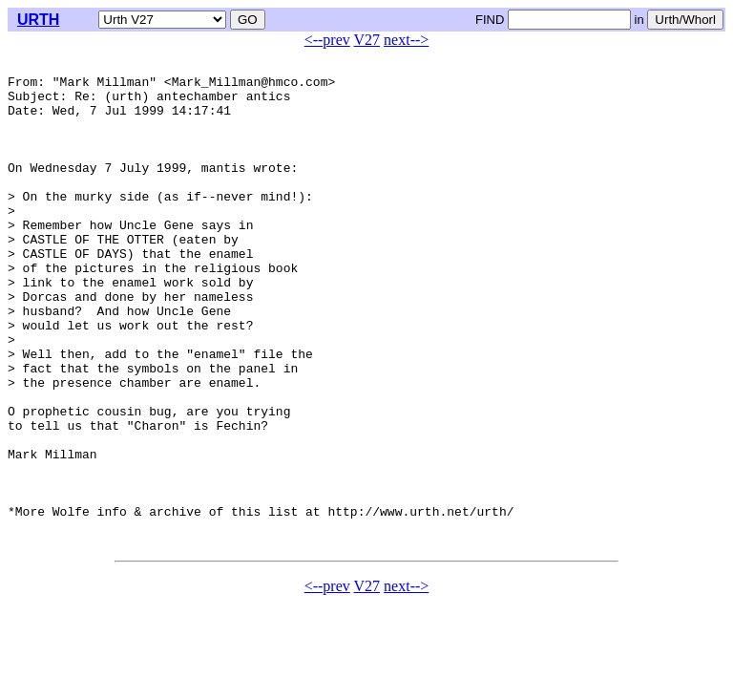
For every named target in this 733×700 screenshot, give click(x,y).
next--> (406, 40)
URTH (38, 20)
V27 (367, 40)
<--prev (327, 40)
